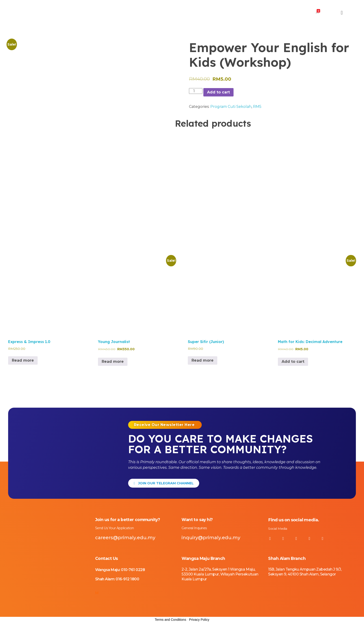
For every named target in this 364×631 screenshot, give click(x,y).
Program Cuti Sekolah (231, 107)
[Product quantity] (196, 91)
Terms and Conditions (171, 624)
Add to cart (218, 92)
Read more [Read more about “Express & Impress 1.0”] (23, 360)
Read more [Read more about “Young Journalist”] (113, 362)
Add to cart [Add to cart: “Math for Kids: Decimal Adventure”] (293, 362)
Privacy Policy (199, 624)
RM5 (257, 107)
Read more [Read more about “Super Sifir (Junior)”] (203, 360)
